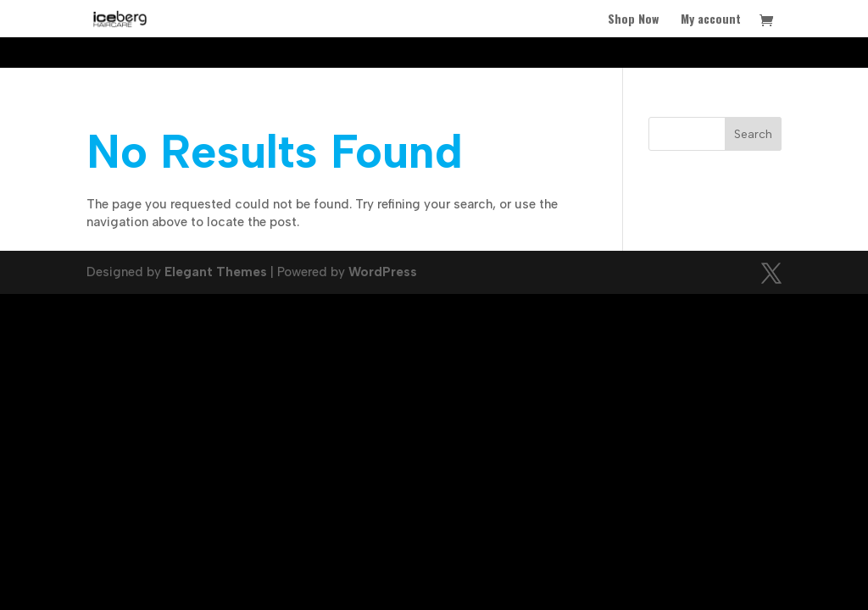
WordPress (383, 272)
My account (711, 20)
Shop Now (633, 20)
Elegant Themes (216, 272)
